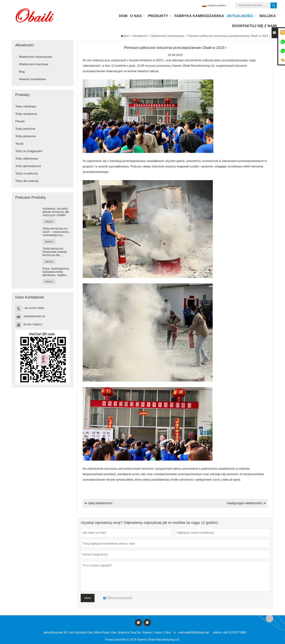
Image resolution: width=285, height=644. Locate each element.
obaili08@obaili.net (34, 316)
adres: (47, 632)
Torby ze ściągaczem (29, 151)
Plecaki (20, 121)
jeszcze (49, 222)
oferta (88, 598)
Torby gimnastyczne (28, 166)
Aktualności (140, 36)
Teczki (19, 144)
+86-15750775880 (34, 308)
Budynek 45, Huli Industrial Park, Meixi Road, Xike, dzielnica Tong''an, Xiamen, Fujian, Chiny (111, 632)
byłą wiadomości (98, 503)
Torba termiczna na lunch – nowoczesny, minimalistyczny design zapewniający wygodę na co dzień (56, 232)
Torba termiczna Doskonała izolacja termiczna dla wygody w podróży (55, 252)
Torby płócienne (25, 136)
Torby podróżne (25, 129)
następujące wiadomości (246, 503)
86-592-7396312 (33, 324)
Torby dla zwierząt (27, 181)
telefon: (218, 632)
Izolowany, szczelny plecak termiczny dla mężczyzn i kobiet (56, 212)
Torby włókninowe (27, 159)
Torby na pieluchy (27, 173)
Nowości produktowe (32, 79)
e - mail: (179, 632)
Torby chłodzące (26, 106)
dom (125, 36)
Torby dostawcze (26, 114)
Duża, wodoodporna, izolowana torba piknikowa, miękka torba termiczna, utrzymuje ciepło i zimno (56, 272)
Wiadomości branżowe (34, 64)
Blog (22, 72)
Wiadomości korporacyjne (167, 36)
